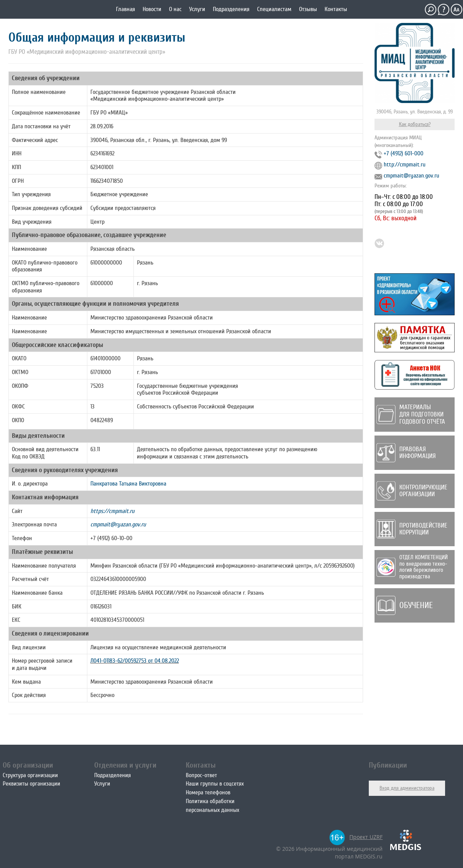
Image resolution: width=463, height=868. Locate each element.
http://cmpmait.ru (405, 165)
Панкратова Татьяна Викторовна (128, 484)
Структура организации (30, 775)
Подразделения (231, 9)
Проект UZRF (366, 837)
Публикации (388, 765)
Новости (152, 9)
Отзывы (308, 9)
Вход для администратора (407, 788)
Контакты (336, 9)
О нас (175, 9)
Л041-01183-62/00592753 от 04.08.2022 (135, 661)
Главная (125, 9)
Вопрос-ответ (201, 775)
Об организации (28, 765)
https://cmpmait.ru (113, 511)
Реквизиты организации (31, 784)
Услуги (197, 9)
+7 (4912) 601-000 (404, 153)
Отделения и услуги (125, 765)
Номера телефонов (208, 792)
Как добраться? (415, 124)
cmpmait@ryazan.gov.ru (118, 524)
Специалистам (274, 9)
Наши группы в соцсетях (215, 784)
